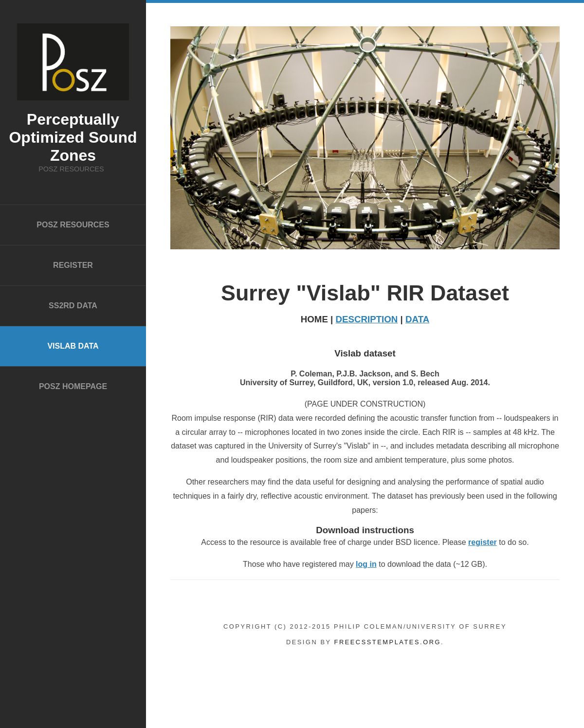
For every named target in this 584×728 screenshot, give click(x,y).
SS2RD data (73, 306)
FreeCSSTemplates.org (388, 642)
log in (366, 564)
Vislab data (73, 346)
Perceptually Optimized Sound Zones (73, 137)
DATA (417, 319)
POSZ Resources (73, 225)
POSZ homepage (73, 386)
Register (73, 265)
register (483, 542)
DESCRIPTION (367, 319)
